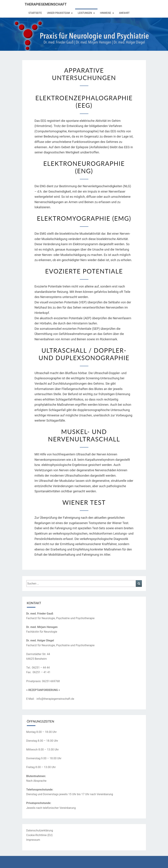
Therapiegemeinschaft (46, 4)
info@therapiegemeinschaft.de (55, 699)
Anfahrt (124, 13)
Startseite (35, 13)
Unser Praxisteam (58, 13)
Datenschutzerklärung (40, 830)
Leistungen (85, 13)
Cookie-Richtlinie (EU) (39, 835)
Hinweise (106, 13)
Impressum (33, 840)
